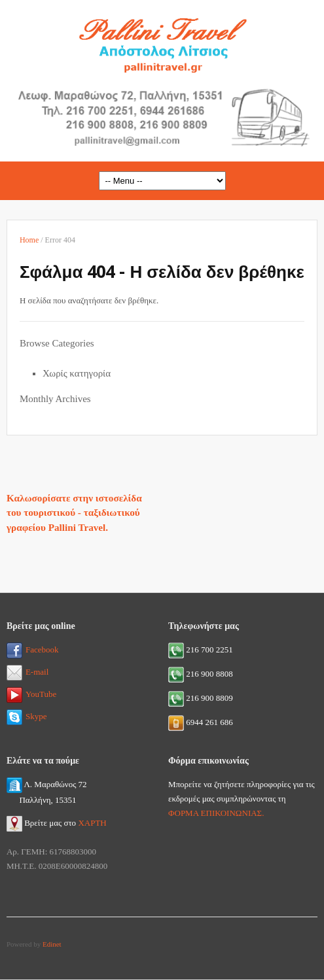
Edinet (52, 944)
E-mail (27, 672)
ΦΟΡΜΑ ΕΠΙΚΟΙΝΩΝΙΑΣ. (216, 813)
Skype (27, 716)
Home (29, 240)
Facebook (33, 650)
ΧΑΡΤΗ (92, 823)
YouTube (31, 694)
